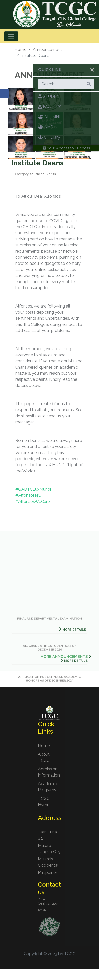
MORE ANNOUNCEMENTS (64, 657)
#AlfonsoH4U (28, 495)
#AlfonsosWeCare (33, 501)
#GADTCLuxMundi (33, 489)
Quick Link (50, 70)
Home (21, 49)
